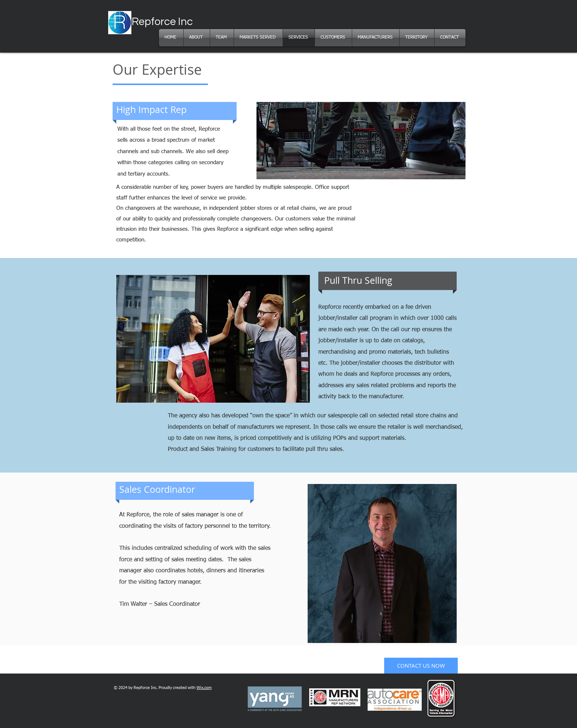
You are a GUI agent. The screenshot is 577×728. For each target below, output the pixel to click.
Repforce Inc (162, 22)
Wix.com (204, 688)
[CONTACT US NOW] (421, 666)
